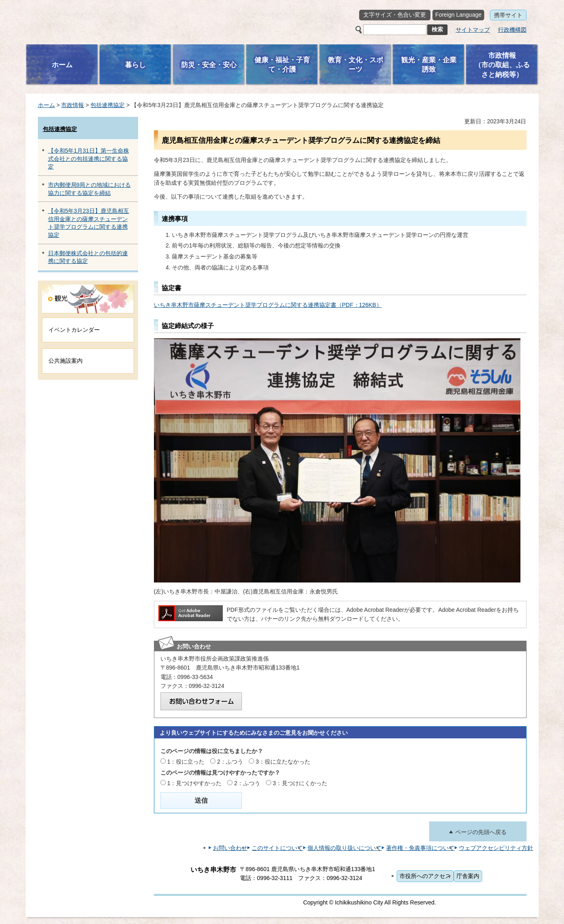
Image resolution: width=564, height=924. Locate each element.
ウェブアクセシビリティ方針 (496, 848)
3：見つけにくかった (300, 783)
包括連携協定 (108, 105)
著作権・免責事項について (420, 848)
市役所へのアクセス (425, 876)
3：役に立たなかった (283, 762)
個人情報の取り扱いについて (345, 848)
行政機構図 (512, 30)
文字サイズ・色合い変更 (395, 15)
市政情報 (72, 105)
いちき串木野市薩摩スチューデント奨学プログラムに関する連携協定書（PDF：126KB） (268, 305)
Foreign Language (459, 15)
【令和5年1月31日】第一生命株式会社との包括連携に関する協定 (89, 159)
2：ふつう (230, 762)
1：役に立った (186, 762)
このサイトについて (277, 848)
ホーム (46, 105)
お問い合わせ (230, 848)
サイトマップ (473, 30)
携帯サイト (508, 15)
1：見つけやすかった (194, 783)
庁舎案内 (468, 876)
